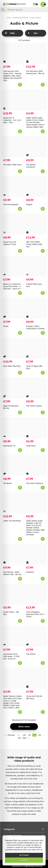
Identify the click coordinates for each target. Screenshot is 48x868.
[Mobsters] (36, 554)
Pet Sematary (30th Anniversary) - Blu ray (35, 72)
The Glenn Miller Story (12, 165)
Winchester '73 (9, 446)
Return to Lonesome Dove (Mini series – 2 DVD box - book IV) (12, 286)
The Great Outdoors (35, 483)
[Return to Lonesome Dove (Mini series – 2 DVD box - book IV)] (13, 266)
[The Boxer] (13, 466)
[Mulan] (13, 308)
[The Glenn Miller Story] (13, 147)
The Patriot (31, 654)
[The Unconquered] (13, 187)
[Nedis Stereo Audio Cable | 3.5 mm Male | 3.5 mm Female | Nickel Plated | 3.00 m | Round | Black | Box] (36, 100)
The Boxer (7, 483)
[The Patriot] (36, 636)
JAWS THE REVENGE (12, 521)
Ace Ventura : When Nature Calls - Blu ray (12, 573)
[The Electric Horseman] (36, 147)
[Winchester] (13, 428)
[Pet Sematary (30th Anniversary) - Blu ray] (36, 54)
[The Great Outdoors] (36, 466)
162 (19, 738)
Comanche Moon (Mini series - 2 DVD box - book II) (11, 656)
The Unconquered (11, 204)
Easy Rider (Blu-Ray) (12, 366)
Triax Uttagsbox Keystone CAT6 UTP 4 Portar (35, 614)
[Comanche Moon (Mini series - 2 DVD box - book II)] (13, 636)
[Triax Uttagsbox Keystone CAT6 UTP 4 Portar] (36, 594)
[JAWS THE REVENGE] (13, 503)
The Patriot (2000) (34, 406)
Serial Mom (31, 446)
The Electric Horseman (31, 166)
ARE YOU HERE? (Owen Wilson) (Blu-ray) (34, 244)
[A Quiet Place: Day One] (36, 266)
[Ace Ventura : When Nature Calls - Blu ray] (13, 554)
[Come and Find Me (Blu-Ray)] (36, 679)
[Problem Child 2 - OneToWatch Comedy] (36, 308)
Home (9, 18)
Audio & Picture (35, 18)
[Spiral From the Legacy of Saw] (13, 224)
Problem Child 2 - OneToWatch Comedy (35, 327)
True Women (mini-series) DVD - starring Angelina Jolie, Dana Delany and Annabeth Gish (12, 76)
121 (29, 735)
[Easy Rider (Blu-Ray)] (13, 348)
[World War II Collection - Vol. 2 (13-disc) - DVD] (13, 100)
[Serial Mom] (36, 428)
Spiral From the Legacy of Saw (10, 243)
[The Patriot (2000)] (36, 388)
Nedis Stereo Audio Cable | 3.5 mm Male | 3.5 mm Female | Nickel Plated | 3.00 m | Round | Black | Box (35, 122)
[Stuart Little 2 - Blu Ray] (13, 594)
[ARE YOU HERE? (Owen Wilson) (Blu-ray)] (36, 224)
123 (39, 735)
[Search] (24, 10)
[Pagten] (36, 187)
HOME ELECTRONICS (20, 18)
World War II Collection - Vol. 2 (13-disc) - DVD (12, 120)
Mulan (6, 326)
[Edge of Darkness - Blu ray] (13, 388)
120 (24, 735)
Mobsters (30, 572)
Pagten (29, 204)
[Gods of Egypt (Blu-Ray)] (36, 348)
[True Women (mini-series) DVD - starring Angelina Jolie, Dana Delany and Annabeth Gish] (13, 54)
